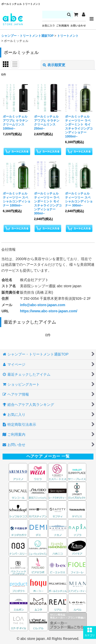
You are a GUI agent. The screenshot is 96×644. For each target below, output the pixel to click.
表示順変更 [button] (54, 65)
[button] (90, 632)
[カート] (76, 15)
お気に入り (49, 26)
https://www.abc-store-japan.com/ (49, 311)
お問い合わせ (78, 26)
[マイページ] (83, 15)
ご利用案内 (63, 26)
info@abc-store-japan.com (43, 305)
